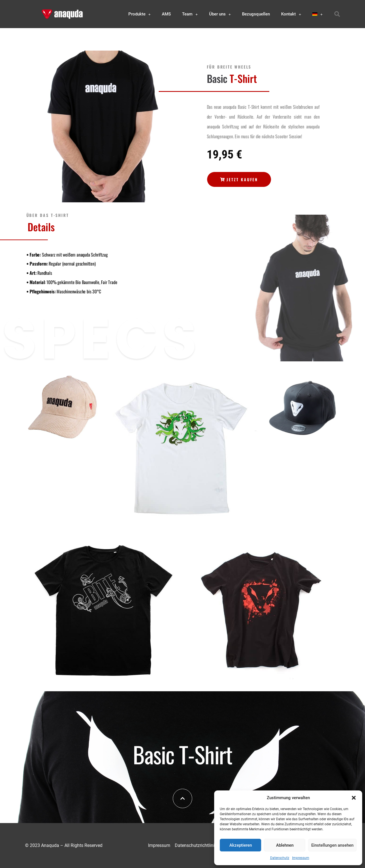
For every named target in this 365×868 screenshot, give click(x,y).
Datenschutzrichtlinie (196, 845)
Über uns (220, 14)
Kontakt (291, 14)
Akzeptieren (241, 845)
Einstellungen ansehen (332, 845)
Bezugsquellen (256, 14)
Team (190, 14)
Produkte (140, 14)
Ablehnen (285, 845)
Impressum (301, 858)
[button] (354, 798)
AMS (166, 14)
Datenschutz (280, 858)
